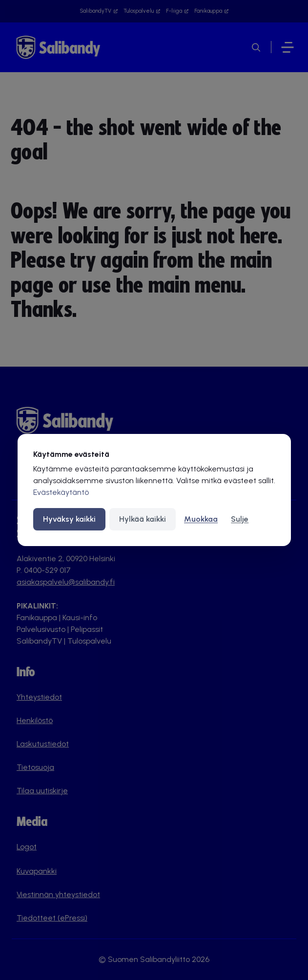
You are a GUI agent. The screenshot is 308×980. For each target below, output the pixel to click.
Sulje (240, 519)
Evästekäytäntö (61, 492)
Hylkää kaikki (143, 519)
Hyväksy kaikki (69, 519)
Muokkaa (201, 519)
